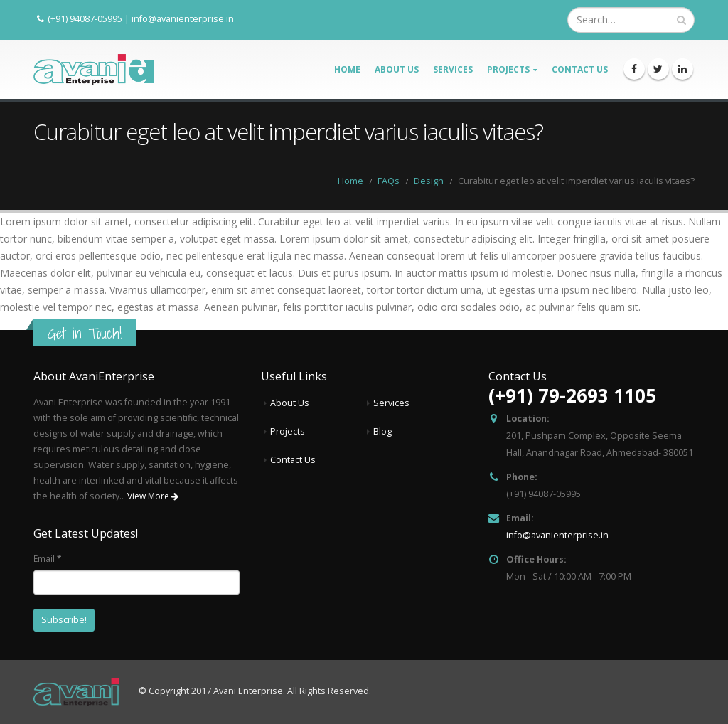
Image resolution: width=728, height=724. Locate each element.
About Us (397, 69)
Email (47, 558)
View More (153, 496)
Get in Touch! (85, 333)
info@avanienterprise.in (183, 18)
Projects (508, 69)
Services (453, 69)
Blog (382, 431)
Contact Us (580, 69)
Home (347, 69)
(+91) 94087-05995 (85, 18)
